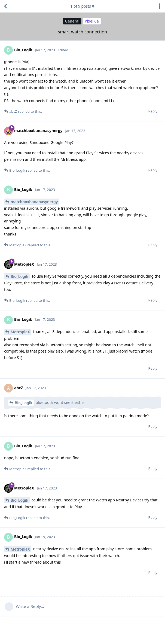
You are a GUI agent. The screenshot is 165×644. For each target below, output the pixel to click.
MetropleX (20, 332)
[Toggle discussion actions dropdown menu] (160, 6)
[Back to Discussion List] (5, 6)
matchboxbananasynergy (34, 202)
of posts (82, 6)
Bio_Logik (19, 276)
